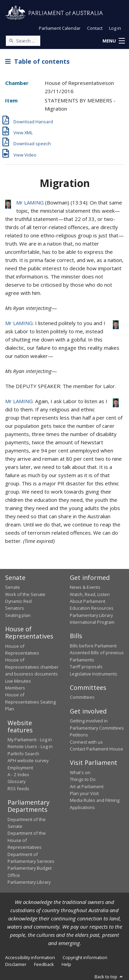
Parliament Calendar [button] (60, 28)
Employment (20, 768)
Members (15, 688)
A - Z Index (18, 774)
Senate (13, 587)
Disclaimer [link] (16, 964)
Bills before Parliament (93, 646)
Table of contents (37, 61)
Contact (95, 28)
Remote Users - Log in (30, 746)
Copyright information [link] (85, 957)
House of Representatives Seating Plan (30, 702)
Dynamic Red (18, 601)
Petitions (79, 735)
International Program (92, 622)
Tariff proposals (86, 667)
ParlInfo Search (23, 754)
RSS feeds (18, 789)
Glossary (17, 781)
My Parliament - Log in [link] (30, 740)
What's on (80, 772)
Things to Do (83, 779)
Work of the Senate (25, 594)
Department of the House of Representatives (27, 840)
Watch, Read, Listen (90, 594)
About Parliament (88, 601)
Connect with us (86, 742)
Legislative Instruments (94, 674)
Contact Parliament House (96, 749)
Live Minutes (18, 681)
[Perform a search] (11, 40)
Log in (115, 28)
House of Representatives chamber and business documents (32, 667)
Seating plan (18, 615)
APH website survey (28, 760)
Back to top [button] (109, 977)
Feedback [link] (44, 964)
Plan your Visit (84, 793)
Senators (15, 608)
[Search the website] (23, 41)
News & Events (85, 587)
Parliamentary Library (91, 615)
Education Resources (92, 608)
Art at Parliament (87, 786)
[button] (114, 41)
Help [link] (66, 964)
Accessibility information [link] (30, 957)
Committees (82, 697)
